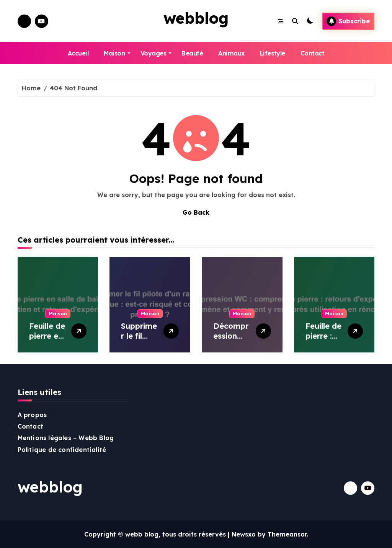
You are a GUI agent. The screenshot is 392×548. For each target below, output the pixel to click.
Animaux (231, 53)
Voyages (156, 53)
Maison (117, 53)
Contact (313, 53)
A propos (32, 415)
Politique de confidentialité (62, 450)
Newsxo (244, 534)
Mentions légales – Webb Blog (66, 438)
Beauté (192, 53)
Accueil (78, 53)
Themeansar (287, 534)
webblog (196, 18)
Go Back (196, 212)
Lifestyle (273, 53)
